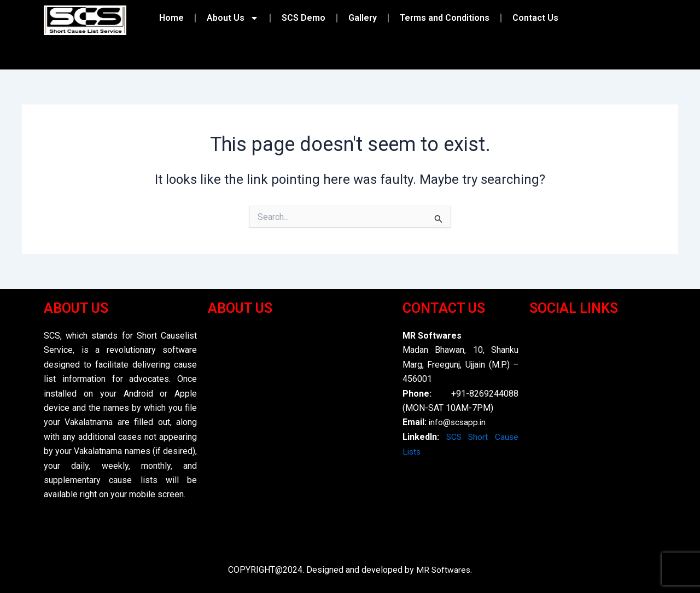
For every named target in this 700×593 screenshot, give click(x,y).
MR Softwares (443, 570)
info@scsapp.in (458, 423)
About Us (233, 18)
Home (171, 18)
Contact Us (535, 18)
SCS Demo (304, 18)
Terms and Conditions (445, 18)
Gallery (363, 18)
